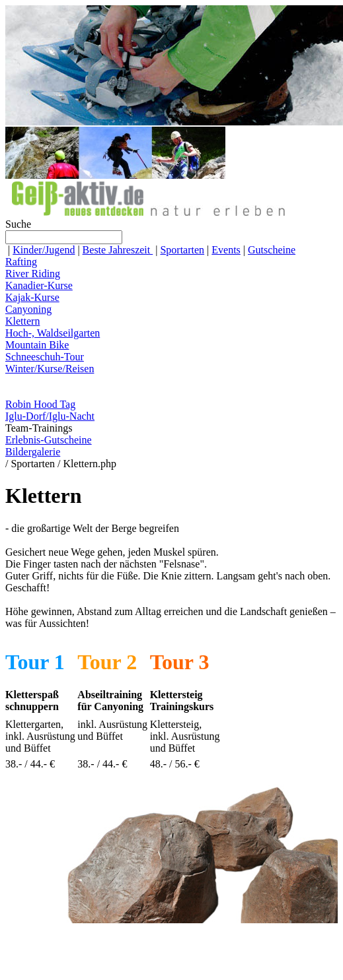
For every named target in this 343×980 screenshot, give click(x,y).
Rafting (21, 262)
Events (226, 250)
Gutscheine (272, 250)
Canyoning (28, 309)
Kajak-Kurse (32, 297)
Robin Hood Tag (40, 404)
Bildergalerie (33, 452)
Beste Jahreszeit (118, 250)
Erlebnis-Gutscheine (49, 440)
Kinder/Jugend (44, 250)
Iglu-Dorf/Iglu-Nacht (50, 416)
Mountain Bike (37, 345)
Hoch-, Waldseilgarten (53, 333)
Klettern (22, 321)
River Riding (33, 274)
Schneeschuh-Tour (45, 357)
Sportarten (182, 250)
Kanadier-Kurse (39, 285)
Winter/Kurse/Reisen (50, 369)
